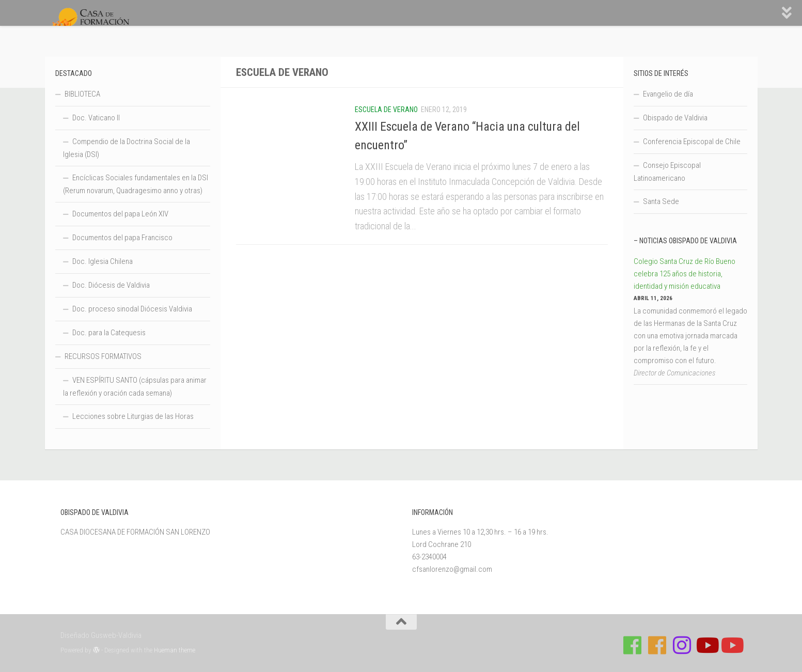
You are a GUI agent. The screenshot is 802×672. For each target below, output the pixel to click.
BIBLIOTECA (82, 94)
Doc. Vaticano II (96, 118)
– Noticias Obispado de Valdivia (685, 241)
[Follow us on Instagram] (682, 645)
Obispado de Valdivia (675, 118)
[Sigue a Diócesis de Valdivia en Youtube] (731, 645)
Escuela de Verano (386, 110)
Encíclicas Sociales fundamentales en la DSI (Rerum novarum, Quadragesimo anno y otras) (136, 184)
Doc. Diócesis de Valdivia (111, 285)
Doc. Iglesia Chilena (103, 261)
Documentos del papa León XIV (120, 214)
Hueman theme (175, 650)
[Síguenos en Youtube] (706, 645)
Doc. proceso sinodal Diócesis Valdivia (132, 309)
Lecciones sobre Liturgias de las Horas (133, 416)
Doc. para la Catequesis (109, 333)
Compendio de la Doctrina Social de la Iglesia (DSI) (127, 148)
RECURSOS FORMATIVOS (103, 356)
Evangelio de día (668, 94)
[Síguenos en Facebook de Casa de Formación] (632, 645)
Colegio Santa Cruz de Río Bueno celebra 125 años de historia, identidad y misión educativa (685, 274)
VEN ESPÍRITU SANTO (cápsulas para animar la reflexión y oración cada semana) (135, 387)
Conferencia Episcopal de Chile (692, 142)
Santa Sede (661, 201)
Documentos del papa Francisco (122, 238)
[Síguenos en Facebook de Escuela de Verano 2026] (657, 645)
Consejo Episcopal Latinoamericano (667, 172)
